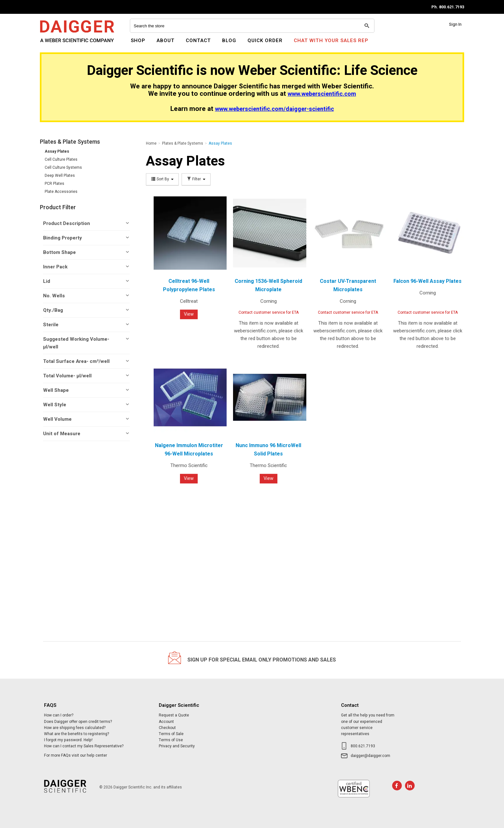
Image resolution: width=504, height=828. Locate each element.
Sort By (162, 179)
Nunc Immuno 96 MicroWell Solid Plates (268, 450)
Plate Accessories (61, 192)
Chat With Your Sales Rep (331, 40)
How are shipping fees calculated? (75, 728)
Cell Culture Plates (61, 159)
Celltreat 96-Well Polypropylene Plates (189, 285)
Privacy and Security (177, 746)
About (166, 40)
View (189, 314)
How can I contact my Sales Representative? (84, 746)
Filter (196, 179)
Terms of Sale (171, 734)
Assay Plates (57, 151)
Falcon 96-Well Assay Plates (428, 281)
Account (166, 722)
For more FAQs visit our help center (76, 755)
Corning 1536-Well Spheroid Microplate (268, 285)
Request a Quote (174, 715)
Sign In (455, 24)
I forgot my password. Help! (68, 740)
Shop (138, 40)
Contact (198, 40)
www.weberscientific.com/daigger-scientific (274, 109)
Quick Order (265, 40)
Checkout (167, 728)
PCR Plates (54, 184)
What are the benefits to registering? (76, 734)
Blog (229, 40)
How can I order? (59, 715)
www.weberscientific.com (322, 94)
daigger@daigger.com (370, 756)
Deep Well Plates (60, 175)
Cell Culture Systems (63, 167)
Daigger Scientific (57, 44)
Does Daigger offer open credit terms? (78, 722)
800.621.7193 (363, 746)
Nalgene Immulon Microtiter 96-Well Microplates (189, 450)
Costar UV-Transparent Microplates (348, 285)
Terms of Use (171, 740)
